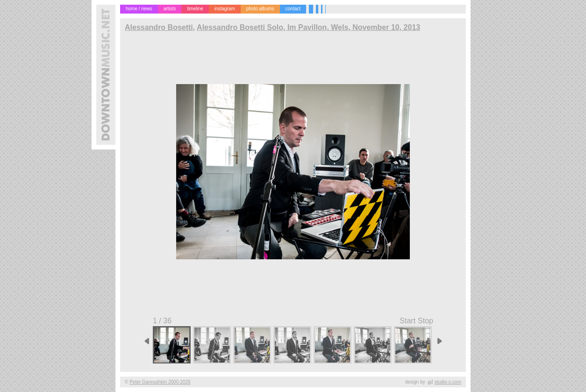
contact (293, 9)
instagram (225, 9)
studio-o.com (448, 382)
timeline (195, 9)
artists (170, 9)
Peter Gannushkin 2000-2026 (160, 382)
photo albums (260, 9)
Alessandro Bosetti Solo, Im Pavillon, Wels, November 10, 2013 (308, 27)
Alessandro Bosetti (159, 27)
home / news (139, 9)
